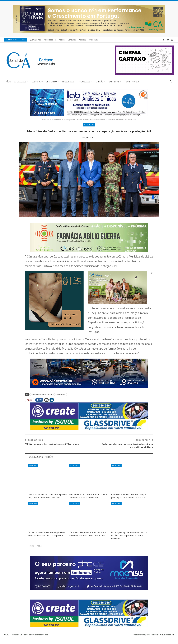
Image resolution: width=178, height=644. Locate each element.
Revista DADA (132, 82)
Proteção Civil (60, 399)
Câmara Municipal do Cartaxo (42, 399)
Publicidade (48, 40)
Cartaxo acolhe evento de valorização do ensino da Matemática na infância (128, 450)
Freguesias (68, 82)
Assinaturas (60, 40)
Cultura (36, 82)
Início (8, 82)
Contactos (72, 40)
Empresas (114, 82)
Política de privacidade (88, 40)
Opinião (99, 82)
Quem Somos (35, 40)
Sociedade (85, 82)
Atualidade (20, 82)
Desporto (51, 82)
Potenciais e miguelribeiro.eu (162, 639)
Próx (39, 551)
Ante (31, 551)
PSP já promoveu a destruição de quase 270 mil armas (52, 449)
